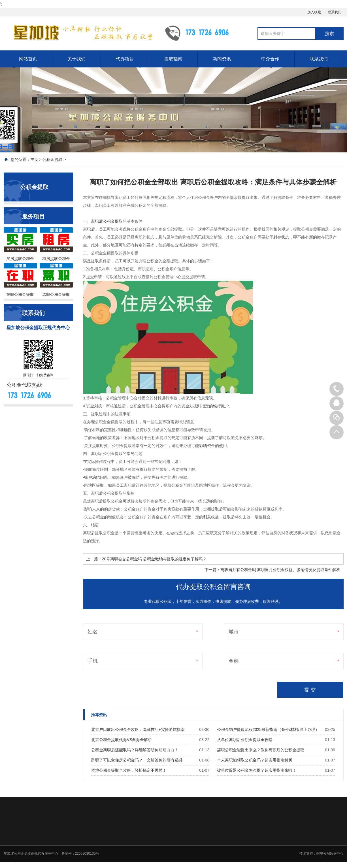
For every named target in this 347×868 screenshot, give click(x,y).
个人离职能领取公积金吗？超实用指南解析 (255, 760)
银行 (217, 406)
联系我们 (335, 12)
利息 (207, 517)
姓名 (93, 632)
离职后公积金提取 (107, 221)
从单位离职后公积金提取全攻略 (245, 740)
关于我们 (76, 59)
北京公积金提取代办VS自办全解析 (122, 740)
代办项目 (125, 59)
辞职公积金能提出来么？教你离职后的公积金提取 (261, 750)
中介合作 (270, 59)
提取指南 (173, 59)
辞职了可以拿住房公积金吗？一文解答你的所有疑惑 (137, 760)
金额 (234, 661)
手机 (93, 661)
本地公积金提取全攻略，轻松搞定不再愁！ (129, 770)
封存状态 (281, 237)
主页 (34, 159)
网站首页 (28, 59)
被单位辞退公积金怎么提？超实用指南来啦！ (257, 770)
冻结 (96, 477)
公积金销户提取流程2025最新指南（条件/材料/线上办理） (268, 729)
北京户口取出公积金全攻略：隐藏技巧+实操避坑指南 (138, 729)
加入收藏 (314, 12)
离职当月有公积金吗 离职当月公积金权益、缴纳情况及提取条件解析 (280, 570)
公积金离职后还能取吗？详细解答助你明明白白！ (135, 750)
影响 (203, 446)
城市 (234, 632)
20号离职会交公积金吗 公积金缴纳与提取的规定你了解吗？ (154, 559)
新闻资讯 (222, 59)
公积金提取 (52, 159)
